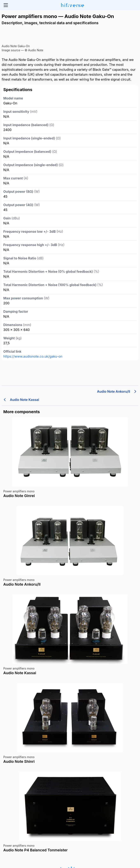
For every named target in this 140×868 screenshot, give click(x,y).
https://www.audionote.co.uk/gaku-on (33, 356)
